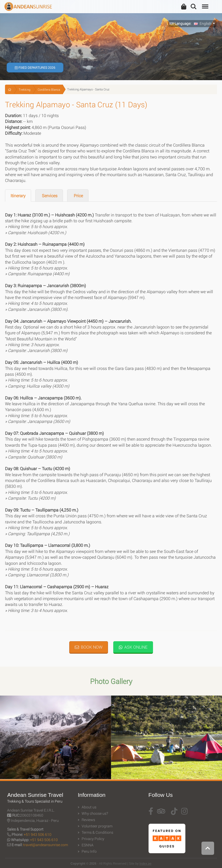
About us (89, 807)
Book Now (89, 647)
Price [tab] (78, 196)
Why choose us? (95, 813)
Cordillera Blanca (49, 90)
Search (194, 7)
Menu (205, 4)
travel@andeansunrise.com (46, 845)
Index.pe (146, 864)
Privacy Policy (93, 839)
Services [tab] (49, 196)
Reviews (88, 820)
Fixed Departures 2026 (35, 67)
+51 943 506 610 (38, 834)
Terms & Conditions (97, 832)
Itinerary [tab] (18, 196)
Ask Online (133, 647)
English (203, 23)
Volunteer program (97, 826)
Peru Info (89, 851)
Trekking (24, 90)
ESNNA (88, 845)
